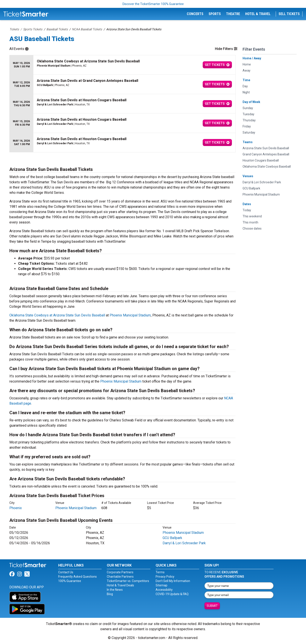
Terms (160, 572)
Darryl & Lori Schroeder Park (184, 543)
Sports (215, 14)
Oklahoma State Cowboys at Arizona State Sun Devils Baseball (57, 315)
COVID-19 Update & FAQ (172, 594)
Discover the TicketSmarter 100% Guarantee (153, 4)
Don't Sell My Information (173, 581)
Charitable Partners (120, 577)
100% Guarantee (70, 581)
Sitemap (161, 585)
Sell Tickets (289, 14)
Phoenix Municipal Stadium (130, 315)
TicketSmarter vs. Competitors (128, 581)
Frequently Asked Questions (77, 577)
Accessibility (164, 590)
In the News (115, 590)
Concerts (195, 14)
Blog (110, 594)
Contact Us (66, 572)
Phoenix (16, 508)
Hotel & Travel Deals (120, 585)
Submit (212, 606)
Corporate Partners (120, 572)
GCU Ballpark (172, 538)
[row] (122, 65)
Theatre (233, 14)
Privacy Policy (165, 577)
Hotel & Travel (258, 14)
